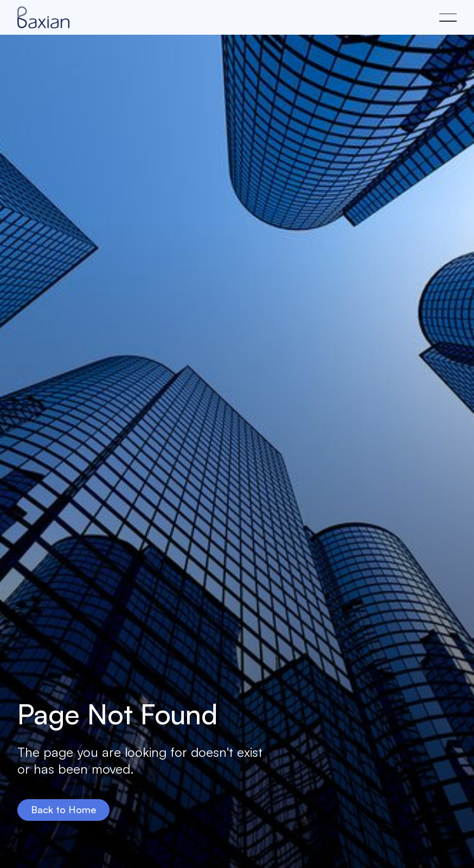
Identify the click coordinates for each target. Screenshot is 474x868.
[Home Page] (43, 17)
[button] (448, 17)
